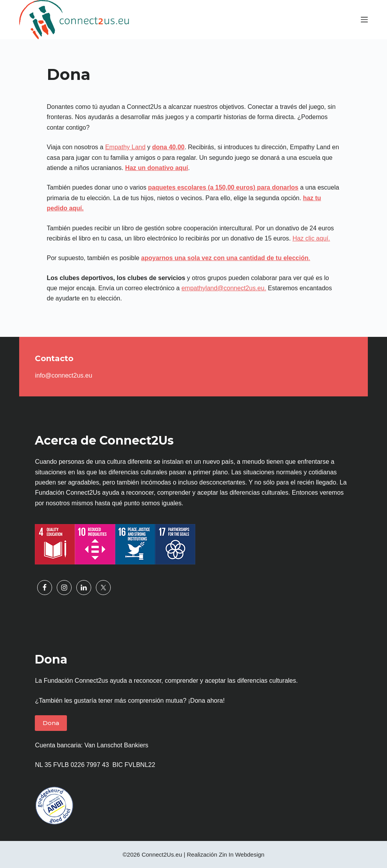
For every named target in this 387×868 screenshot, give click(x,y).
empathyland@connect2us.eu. (224, 288)
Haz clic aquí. (311, 238)
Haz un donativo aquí (157, 168)
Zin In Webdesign (241, 854)
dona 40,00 (168, 147)
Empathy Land (125, 147)
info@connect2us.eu (63, 375)
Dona (51, 723)
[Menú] (364, 20)
